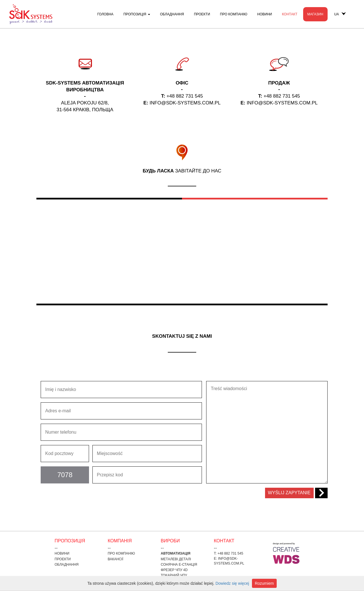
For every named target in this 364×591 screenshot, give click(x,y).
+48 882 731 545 (185, 96)
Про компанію (234, 14)
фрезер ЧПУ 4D (174, 570)
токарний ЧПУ (174, 575)
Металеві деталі (176, 559)
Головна (105, 14)
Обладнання (172, 14)
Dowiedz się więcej (232, 583)
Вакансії (116, 559)
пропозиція (137, 14)
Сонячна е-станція (179, 565)
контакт (289, 14)
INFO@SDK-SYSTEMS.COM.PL (185, 103)
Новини (265, 14)
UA (340, 14)
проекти (202, 14)
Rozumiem (264, 583)
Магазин (315, 14)
